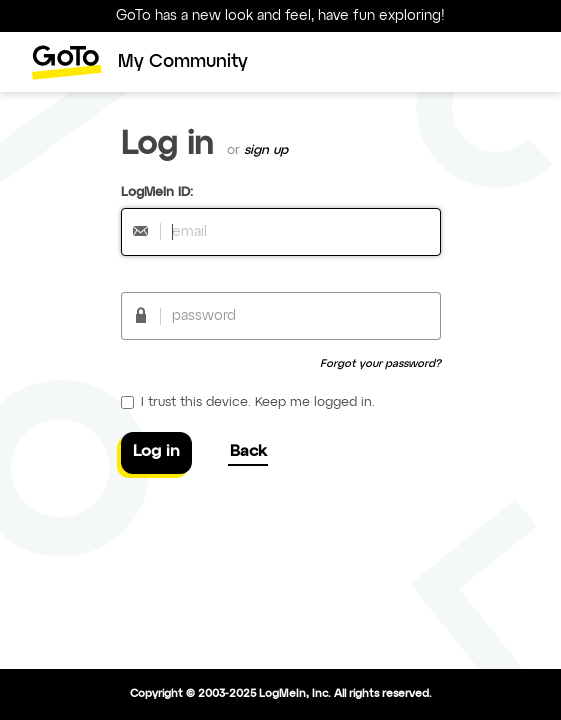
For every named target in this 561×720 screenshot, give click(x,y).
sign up (266, 150)
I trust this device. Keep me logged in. (248, 402)
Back (248, 452)
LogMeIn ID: (157, 192)
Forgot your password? (380, 363)
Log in (156, 452)
